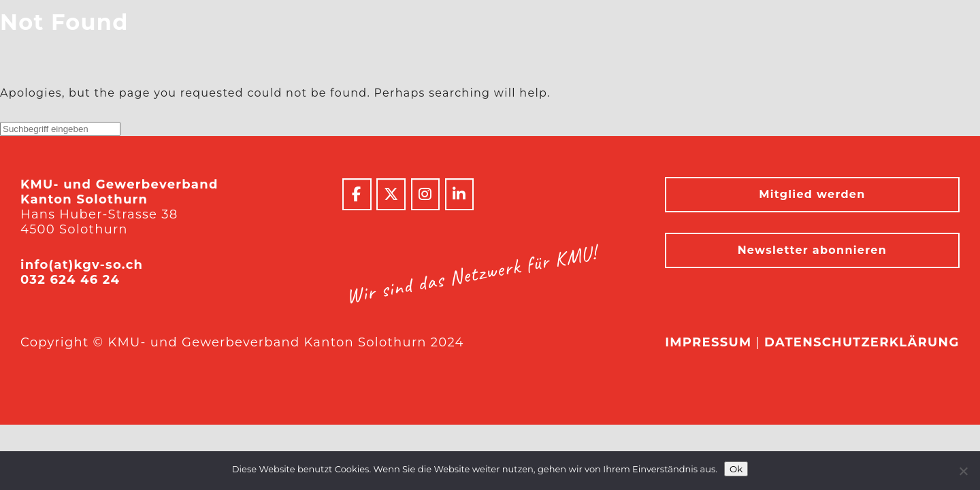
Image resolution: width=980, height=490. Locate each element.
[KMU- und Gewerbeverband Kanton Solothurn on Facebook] (357, 194)
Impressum (708, 342)
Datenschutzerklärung (862, 342)
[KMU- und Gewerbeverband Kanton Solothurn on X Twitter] (391, 194)
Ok (736, 469)
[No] (963, 471)
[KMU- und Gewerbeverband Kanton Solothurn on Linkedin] (460, 194)
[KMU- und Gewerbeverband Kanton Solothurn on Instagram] (426, 194)
